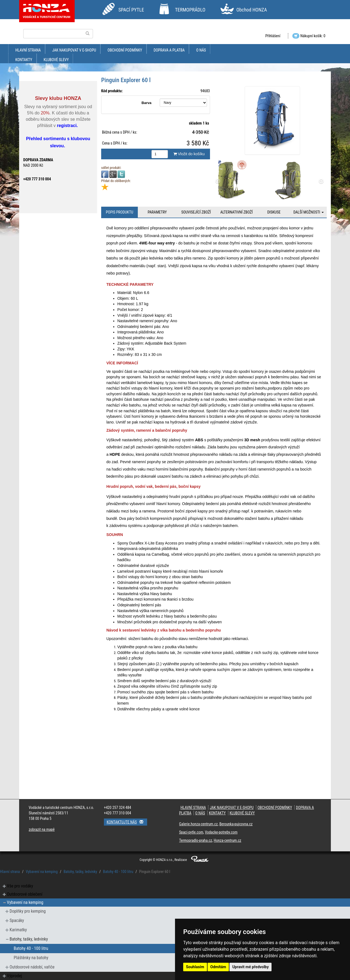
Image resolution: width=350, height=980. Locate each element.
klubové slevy (56, 60)
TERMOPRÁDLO (190, 10)
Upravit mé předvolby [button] (250, 967)
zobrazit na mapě (42, 829)
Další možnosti (309, 212)
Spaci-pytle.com (191, 832)
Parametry (157, 212)
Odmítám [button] (218, 967)
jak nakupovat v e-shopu (74, 50)
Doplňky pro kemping (28, 911)
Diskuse (274, 212)
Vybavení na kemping (42, 872)
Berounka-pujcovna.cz (236, 824)
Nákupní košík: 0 (309, 36)
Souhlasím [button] (195, 967)
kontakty (24, 60)
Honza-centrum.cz (228, 840)
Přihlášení (273, 36)
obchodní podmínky (125, 50)
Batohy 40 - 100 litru (118, 872)
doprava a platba (169, 50)
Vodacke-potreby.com (221, 832)
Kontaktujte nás (127, 822)
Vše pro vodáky (20, 886)
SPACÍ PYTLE (131, 10)
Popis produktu (119, 212)
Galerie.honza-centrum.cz (198, 824)
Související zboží (196, 212)
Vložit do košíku (189, 154)
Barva (147, 103)
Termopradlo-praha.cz (196, 840)
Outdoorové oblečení (25, 894)
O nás (201, 50)
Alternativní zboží (237, 212)
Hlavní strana (28, 50)
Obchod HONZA (252, 10)
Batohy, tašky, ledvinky (80, 872)
